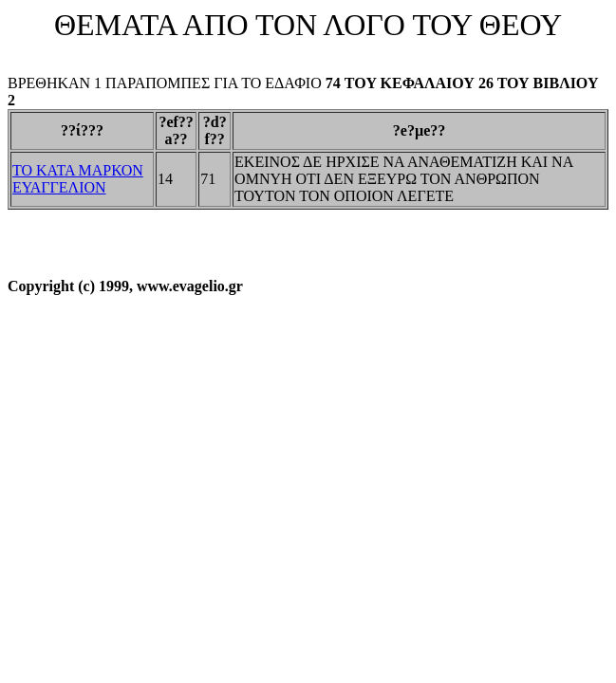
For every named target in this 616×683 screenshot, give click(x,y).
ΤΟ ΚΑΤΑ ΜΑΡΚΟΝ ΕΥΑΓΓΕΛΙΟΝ (78, 179)
